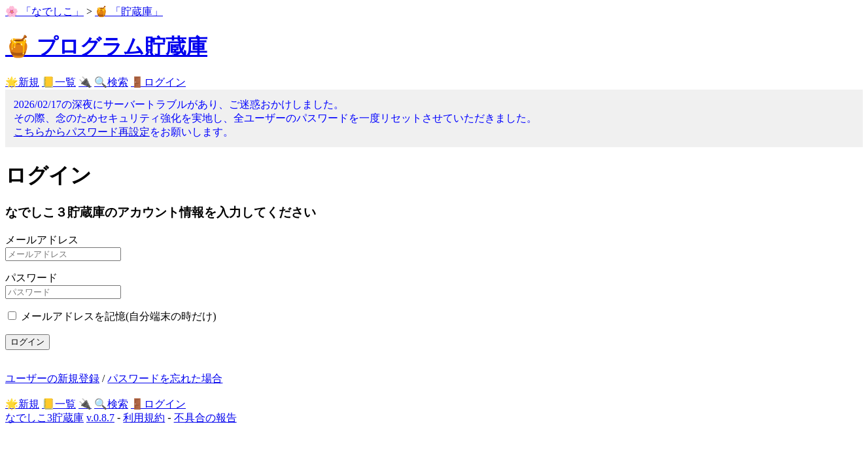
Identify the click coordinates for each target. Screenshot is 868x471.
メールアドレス (42, 240)
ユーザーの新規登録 (52, 378)
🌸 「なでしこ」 (44, 11)
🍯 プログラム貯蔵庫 (106, 46)
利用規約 (144, 418)
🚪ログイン (158, 82)
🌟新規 (22, 82)
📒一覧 (59, 82)
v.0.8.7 (100, 418)
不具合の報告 (205, 418)
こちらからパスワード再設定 (82, 132)
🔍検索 (111, 82)
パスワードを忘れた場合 (165, 378)
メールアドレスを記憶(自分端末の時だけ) (119, 316)
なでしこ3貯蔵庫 (44, 418)
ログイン (27, 342)
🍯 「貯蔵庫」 (129, 11)
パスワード (31, 278)
